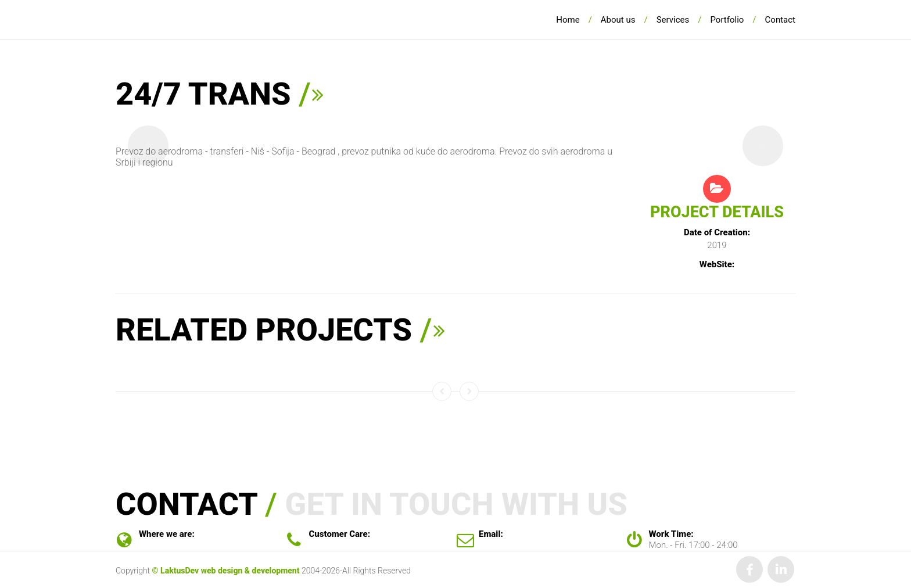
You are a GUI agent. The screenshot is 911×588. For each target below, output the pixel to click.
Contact (780, 20)
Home (568, 20)
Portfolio (727, 20)
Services (673, 20)
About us (618, 20)
